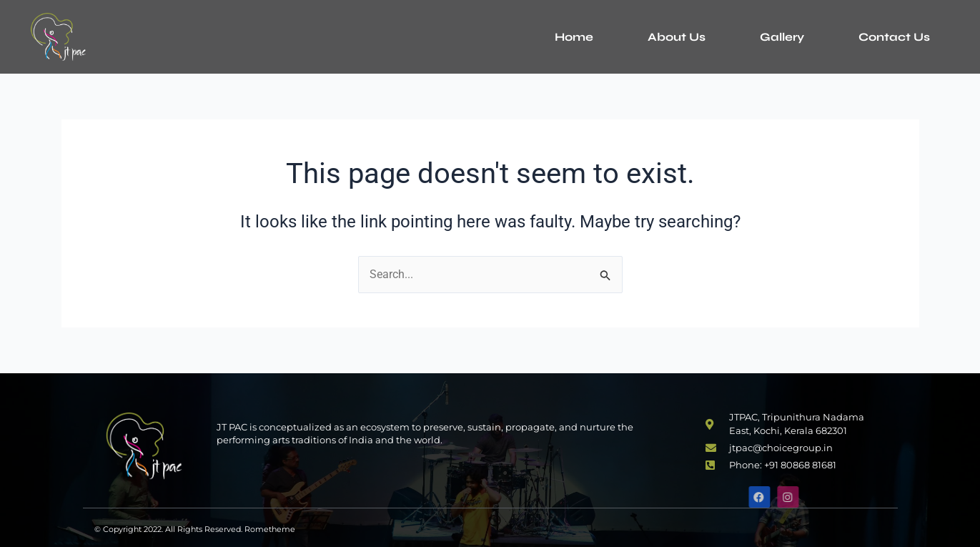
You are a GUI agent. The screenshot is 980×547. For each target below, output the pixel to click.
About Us (677, 37)
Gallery (782, 37)
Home (574, 37)
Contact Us (894, 37)
